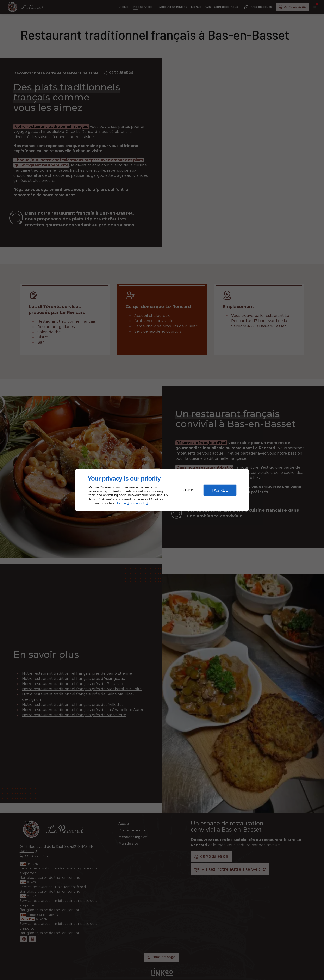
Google (121, 503)
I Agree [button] (220, 490)
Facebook (138, 503)
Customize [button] (189, 490)
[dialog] (162, 490)
